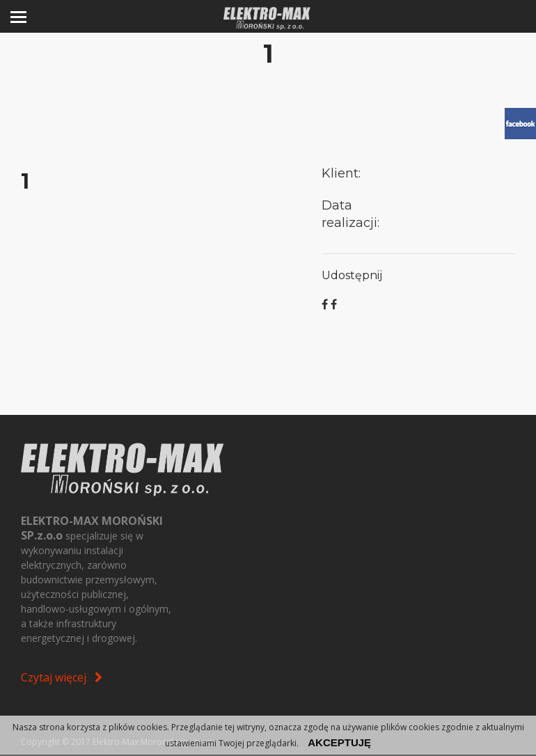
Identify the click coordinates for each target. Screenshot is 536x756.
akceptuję (339, 742)
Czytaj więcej (62, 677)
